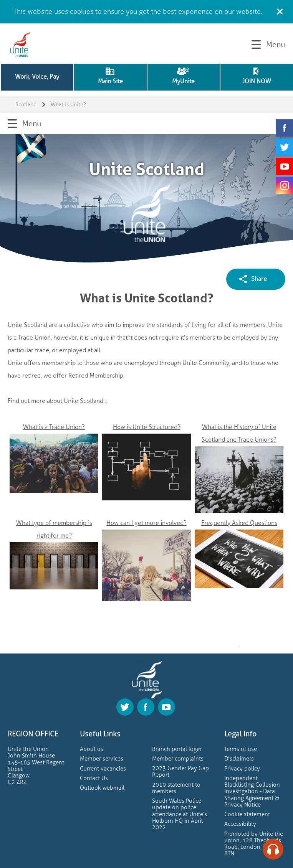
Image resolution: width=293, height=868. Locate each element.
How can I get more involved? (146, 523)
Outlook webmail (102, 788)
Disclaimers (239, 759)
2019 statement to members (176, 788)
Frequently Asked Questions (239, 523)
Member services (102, 759)
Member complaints (178, 759)
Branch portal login (177, 749)
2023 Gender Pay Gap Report (180, 772)
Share (259, 279)
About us (92, 749)
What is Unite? (68, 104)
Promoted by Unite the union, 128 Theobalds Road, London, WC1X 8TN (254, 844)
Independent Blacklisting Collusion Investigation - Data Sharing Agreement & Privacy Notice (252, 792)
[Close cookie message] (280, 10)
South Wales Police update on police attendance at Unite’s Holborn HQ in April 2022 (180, 814)
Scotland (26, 104)
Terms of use (241, 749)
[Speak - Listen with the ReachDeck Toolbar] (273, 849)
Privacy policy (242, 769)
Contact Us (94, 778)
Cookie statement (247, 814)
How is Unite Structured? (147, 427)
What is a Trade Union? (54, 427)
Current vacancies (103, 769)
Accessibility (240, 824)
